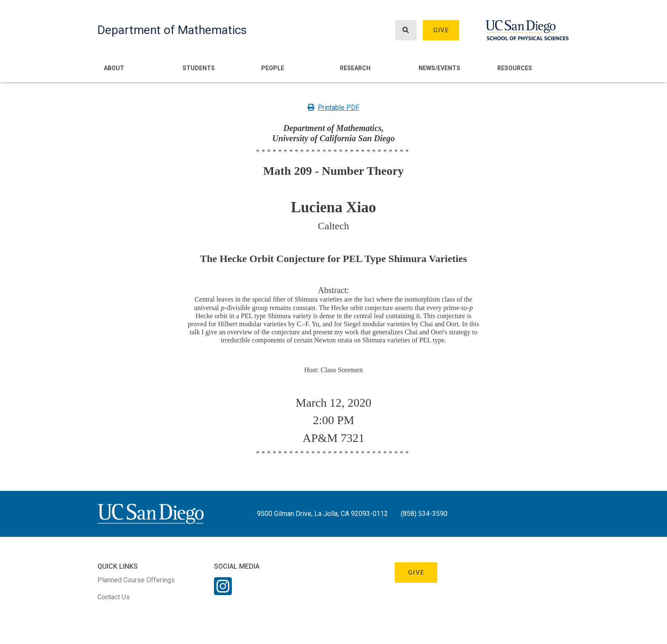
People (273, 68)
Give (441, 30)
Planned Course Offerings (136, 580)
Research (355, 68)
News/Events (439, 68)
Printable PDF (333, 107)
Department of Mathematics (172, 30)
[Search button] (406, 30)
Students (199, 68)
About (114, 68)
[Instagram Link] (223, 592)
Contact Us (114, 597)
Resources (515, 68)
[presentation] (223, 308)
